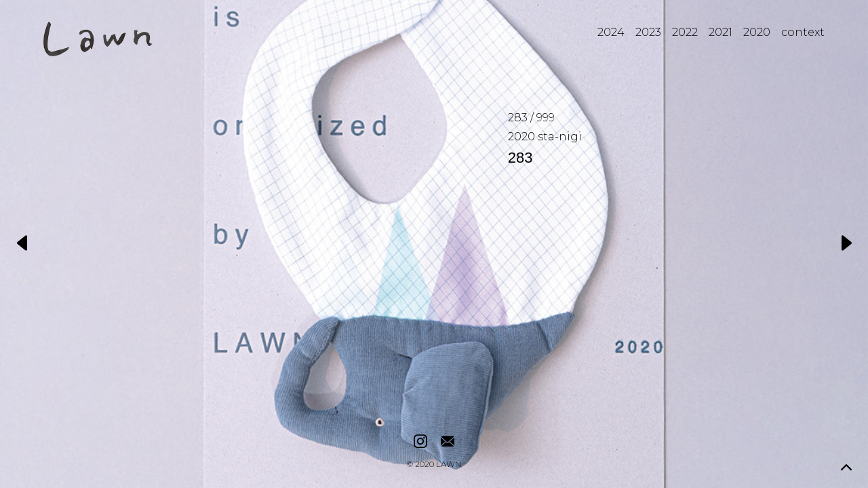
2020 (757, 32)
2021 (721, 32)
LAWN (449, 465)
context (803, 32)
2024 (611, 32)
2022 (685, 32)
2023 (648, 32)
